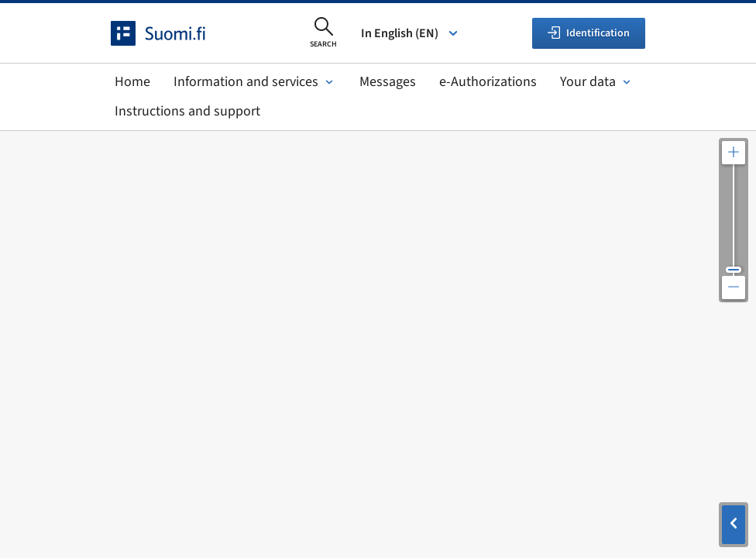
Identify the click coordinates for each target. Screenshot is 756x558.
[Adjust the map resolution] (734, 220)
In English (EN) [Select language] (411, 33)
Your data (597, 82)
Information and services (255, 82)
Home (132, 82)
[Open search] (323, 33)
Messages (388, 82)
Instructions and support (187, 111)
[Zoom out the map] (734, 288)
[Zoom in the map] (734, 153)
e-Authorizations (488, 82)
